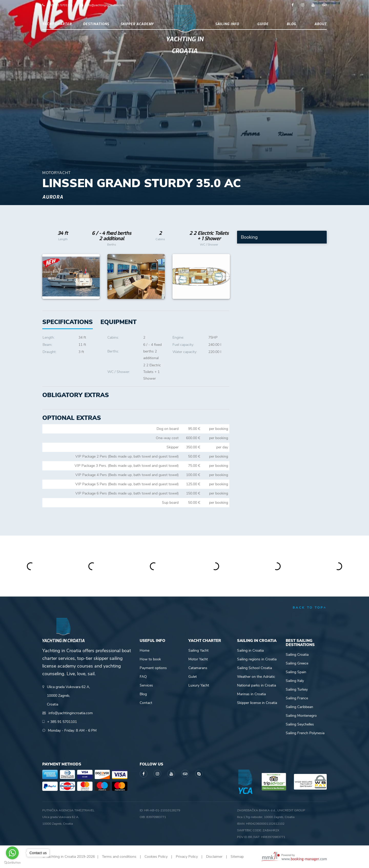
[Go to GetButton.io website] (12, 863)
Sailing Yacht (198, 650)
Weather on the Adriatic (256, 677)
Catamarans (198, 668)
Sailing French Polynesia (305, 733)
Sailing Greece (297, 663)
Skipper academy (137, 24)
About (321, 24)
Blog (291, 24)
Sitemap (237, 857)
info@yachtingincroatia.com (105, 5)
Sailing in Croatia (250, 650)
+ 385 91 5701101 (60, 5)
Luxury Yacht (199, 685)
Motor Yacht (198, 659)
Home (145, 650)
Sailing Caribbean (299, 707)
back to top (310, 608)
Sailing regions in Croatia (257, 659)
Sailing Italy (295, 681)
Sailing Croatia (297, 655)
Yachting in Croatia (185, 45)
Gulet (193, 677)
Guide (263, 24)
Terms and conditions (119, 857)
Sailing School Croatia (254, 668)
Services (146, 685)
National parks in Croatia (257, 685)
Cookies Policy (156, 857)
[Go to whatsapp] (12, 853)
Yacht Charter (57, 24)
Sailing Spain (296, 672)
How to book (150, 659)
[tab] (119, 322)
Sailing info (227, 24)
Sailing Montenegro (301, 716)
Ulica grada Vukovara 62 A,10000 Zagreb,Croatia (68, 696)
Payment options (153, 668)
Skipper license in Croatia (257, 703)
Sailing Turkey (297, 689)
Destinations (96, 24)
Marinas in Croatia (251, 694)
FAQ (143, 677)
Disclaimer (214, 857)
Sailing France (297, 698)
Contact (146, 703)
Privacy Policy (187, 857)
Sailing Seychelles (300, 724)
